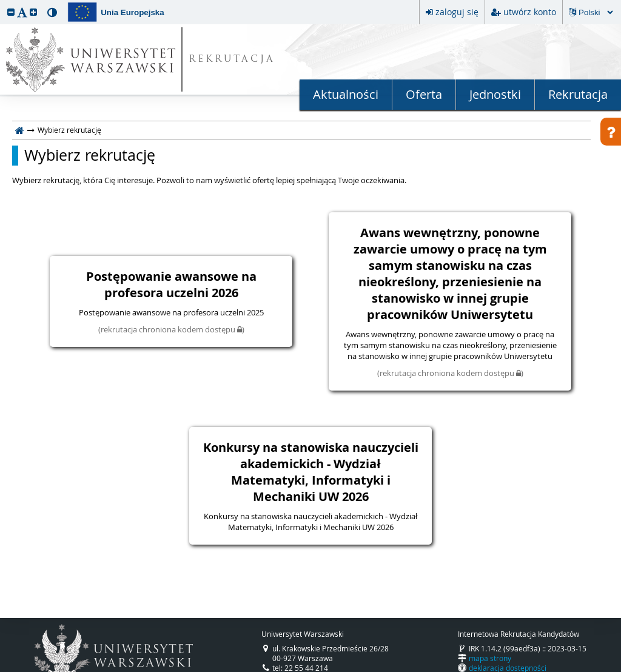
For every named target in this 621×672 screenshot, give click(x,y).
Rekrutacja (578, 94)
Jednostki (495, 94)
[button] (11, 12)
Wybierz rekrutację (90, 155)
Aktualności (346, 94)
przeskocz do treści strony (3, 3)
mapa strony (490, 658)
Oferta (424, 94)
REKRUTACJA (232, 60)
